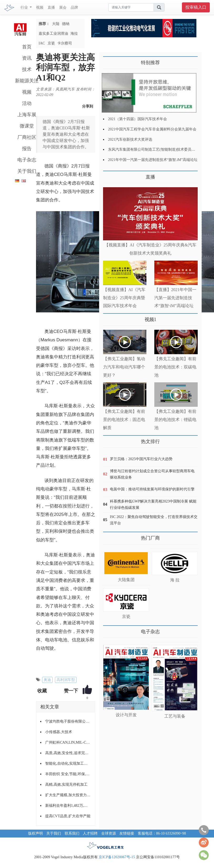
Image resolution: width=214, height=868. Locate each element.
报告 (27, 149)
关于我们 (27, 171)
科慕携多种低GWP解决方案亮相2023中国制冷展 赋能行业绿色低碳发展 (153, 504)
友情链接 (127, 833)
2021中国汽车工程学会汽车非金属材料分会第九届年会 (152, 129)
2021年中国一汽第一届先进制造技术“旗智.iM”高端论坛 (153, 160)
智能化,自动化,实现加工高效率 (68, 763)
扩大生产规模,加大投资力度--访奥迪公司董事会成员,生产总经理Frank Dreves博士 (68, 795)
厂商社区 (27, 137)
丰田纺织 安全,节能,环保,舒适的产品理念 (68, 774)
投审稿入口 (196, 7)
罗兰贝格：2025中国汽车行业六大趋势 (141, 459)
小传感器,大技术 (59, 732)
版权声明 (35, 833)
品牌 (74, 7)
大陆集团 (126, 580)
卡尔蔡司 (65, 43)
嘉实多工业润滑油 (53, 34)
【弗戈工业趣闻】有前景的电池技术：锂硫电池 (175, 420)
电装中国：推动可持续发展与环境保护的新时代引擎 (152, 489)
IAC (42, 43)
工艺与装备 (175, 716)
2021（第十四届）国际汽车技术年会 (137, 119)
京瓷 (51, 43)
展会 (63, 7)
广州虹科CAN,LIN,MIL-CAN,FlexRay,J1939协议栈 (68, 742)
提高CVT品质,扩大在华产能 (68, 816)
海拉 (74, 34)
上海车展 (27, 115)
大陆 (56, 24)
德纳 (66, 24)
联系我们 (72, 833)
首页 (27, 47)
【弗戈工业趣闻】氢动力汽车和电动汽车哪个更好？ (124, 367)
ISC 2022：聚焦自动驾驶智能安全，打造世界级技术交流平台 (154, 520)
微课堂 (27, 126)
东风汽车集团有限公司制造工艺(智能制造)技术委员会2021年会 (159, 149)
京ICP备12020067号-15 (117, 857)
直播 (51, 7)
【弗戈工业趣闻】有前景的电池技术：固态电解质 (124, 420)
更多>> (108, 175)
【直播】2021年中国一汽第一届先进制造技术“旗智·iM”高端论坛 (175, 298)
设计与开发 (126, 715)
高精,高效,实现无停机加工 (66, 785)
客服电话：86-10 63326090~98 (162, 833)
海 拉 (175, 580)
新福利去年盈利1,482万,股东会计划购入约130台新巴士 (68, 806)
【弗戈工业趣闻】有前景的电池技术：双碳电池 (175, 367)
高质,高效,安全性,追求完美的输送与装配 (68, 753)
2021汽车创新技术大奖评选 (130, 139)
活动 (27, 103)
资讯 (27, 58)
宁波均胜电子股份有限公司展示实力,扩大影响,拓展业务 (68, 721)
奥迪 (47, 680)
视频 (40, 7)
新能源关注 (27, 81)
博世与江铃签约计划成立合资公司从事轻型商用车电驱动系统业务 (152, 474)
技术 (27, 69)
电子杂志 (27, 160)
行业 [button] (25, 7)
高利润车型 (66, 680)
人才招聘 (90, 833)
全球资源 (109, 833)
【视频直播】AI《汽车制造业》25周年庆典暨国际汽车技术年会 (124, 298)
